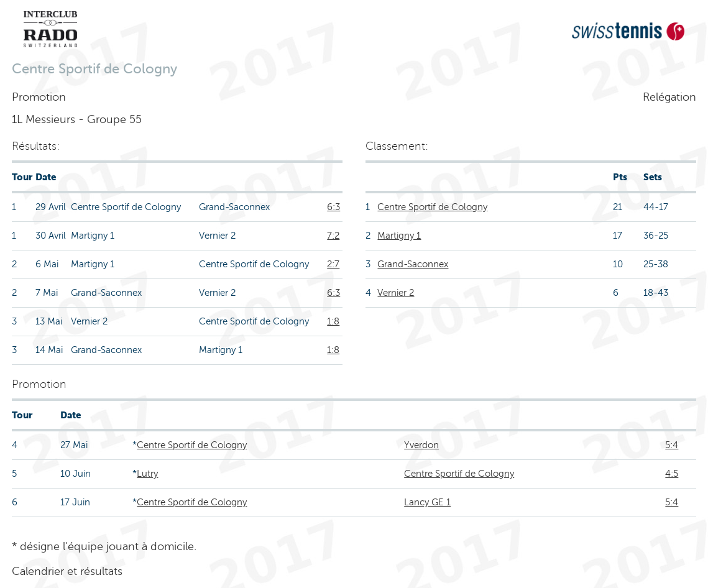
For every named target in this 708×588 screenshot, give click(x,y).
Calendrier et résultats (67, 571)
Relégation (669, 97)
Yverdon (421, 445)
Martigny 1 (399, 236)
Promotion (39, 97)
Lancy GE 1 (427, 502)
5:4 (672, 445)
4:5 (672, 474)
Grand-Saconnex (413, 264)
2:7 (333, 264)
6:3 (333, 207)
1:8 (333, 321)
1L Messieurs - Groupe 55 (77, 119)
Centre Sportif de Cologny (432, 207)
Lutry (147, 474)
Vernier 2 (396, 293)
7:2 (333, 236)
